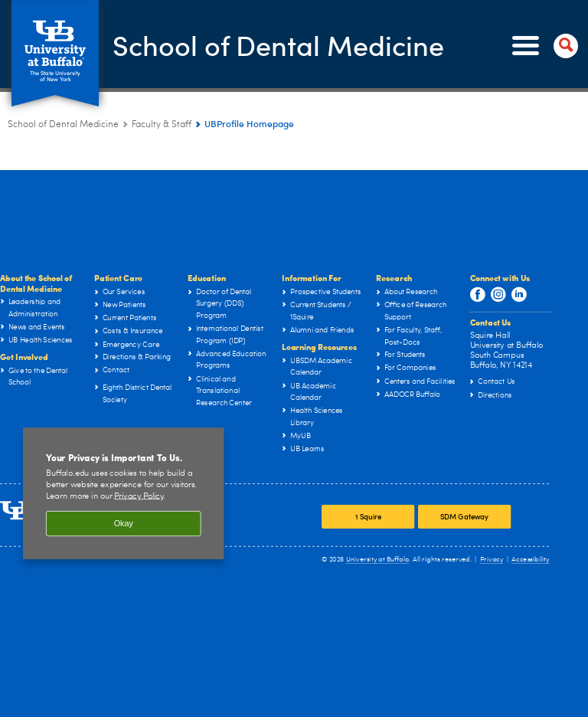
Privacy (492, 560)
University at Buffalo (378, 560)
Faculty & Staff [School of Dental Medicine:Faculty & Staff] (162, 125)
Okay (124, 524)
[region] (124, 493)
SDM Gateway (465, 516)
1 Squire (369, 516)
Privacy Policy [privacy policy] (139, 496)
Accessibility (531, 560)
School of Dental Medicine (278, 44)
